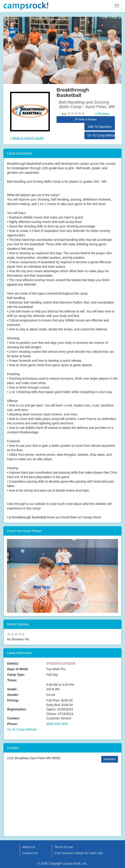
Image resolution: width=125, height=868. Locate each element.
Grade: (12, 689)
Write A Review (86, 120)
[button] (15, 576)
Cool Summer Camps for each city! (79, 853)
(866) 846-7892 (57, 724)
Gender (13, 695)
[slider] (76, 113)
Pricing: (13, 700)
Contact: (14, 718)
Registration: (17, 709)
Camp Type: (16, 675)
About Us (29, 847)
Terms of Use (64, 847)
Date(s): (13, 663)
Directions (110, 759)
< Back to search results (27, 138)
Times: (12, 680)
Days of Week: (18, 669)
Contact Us (30, 853)
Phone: (12, 724)
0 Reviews (102, 114)
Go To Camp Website (101, 135)
